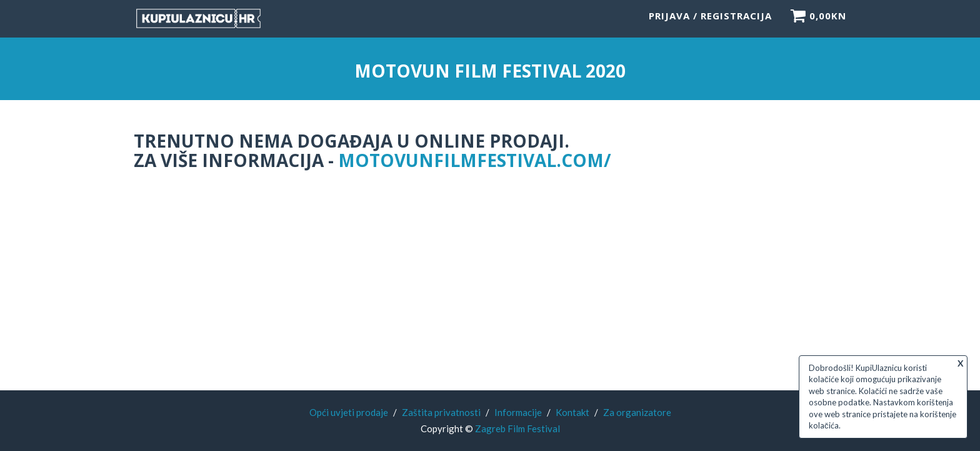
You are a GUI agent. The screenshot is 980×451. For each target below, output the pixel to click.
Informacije (518, 412)
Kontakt (572, 412)
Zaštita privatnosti (441, 412)
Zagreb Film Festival (517, 428)
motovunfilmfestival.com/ (475, 160)
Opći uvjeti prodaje (349, 412)
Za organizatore (637, 412)
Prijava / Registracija (710, 22)
